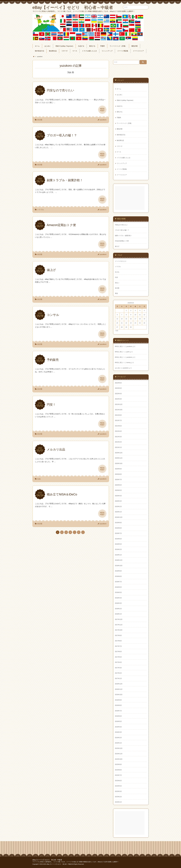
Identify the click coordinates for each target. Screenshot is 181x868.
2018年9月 (118, 571)
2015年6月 (118, 781)
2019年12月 (119, 517)
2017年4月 (118, 662)
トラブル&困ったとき (89, 51)
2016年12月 (119, 684)
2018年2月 (118, 609)
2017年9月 (118, 635)
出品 (39, 479)
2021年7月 (118, 420)
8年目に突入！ (120, 346)
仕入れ (117, 272)
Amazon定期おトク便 (122, 241)
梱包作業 (135, 46)
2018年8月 (118, 576)
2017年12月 (119, 619)
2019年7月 (118, 533)
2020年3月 (118, 501)
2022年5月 (118, 388)
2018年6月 (118, 587)
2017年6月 (118, 652)
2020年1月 (118, 512)
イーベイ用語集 (123, 51)
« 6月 (117, 331)
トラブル (41, 210)
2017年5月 (118, 657)
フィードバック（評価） (118, 46)
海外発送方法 (39, 51)
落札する (92, 46)
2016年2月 (118, 738)
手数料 (102, 46)
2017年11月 (119, 625)
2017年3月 (118, 668)
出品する (81, 46)
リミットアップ (107, 51)
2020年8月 (118, 474)
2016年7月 (118, 711)
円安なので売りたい (121, 225)
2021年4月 (118, 431)
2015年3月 (118, 791)
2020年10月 (119, 463)
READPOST (102, 110)
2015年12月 (119, 748)
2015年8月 (118, 770)
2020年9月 (118, 469)
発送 (116, 293)
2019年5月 (118, 544)
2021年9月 (118, 415)
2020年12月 (119, 453)
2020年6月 (118, 485)
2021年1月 (118, 447)
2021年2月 (118, 442)
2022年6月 (118, 383)
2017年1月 (118, 679)
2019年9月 (118, 523)
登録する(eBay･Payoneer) (64, 46)
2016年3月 (118, 732)
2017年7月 (118, 646)
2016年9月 (118, 700)
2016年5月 (118, 721)
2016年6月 (118, 716)
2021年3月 (118, 437)
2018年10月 (119, 566)
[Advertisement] (130, 198)
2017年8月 (118, 641)
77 (79, 532)
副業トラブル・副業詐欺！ (124, 236)
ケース (75, 51)
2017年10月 (119, 630)
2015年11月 (119, 754)
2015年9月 (118, 764)
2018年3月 (118, 603)
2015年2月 (118, 797)
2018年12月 (119, 560)
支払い (117, 283)
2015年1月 (118, 802)
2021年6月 (118, 426)
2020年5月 (118, 490)
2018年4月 (118, 598)
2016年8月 (118, 705)
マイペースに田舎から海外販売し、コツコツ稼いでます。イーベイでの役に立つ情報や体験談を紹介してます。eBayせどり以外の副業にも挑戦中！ (76, 862)
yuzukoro (103, 120)
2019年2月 (118, 549)
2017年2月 (118, 673)
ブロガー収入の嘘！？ (122, 230)
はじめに (48, 46)
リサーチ (65, 51)
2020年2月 (118, 507)
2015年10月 (119, 759)
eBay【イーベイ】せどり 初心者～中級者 (47, 860)
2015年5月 (118, 786)
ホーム (37, 46)
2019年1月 (118, 555)
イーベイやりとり (121, 261)
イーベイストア (138, 51)
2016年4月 (118, 727)
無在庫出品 (53, 51)
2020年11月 (119, 458)
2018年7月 (118, 582)
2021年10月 (119, 410)
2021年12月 (119, 404)
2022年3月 (118, 399)
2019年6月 (118, 539)
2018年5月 (118, 592)
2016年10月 (119, 695)
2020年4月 (118, 496)
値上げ (117, 246)
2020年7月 (118, 480)
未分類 (40, 120)
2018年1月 (118, 614)
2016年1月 (118, 743)
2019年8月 (118, 528)
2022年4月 (118, 394)
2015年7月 (118, 775)
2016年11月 (119, 689)
